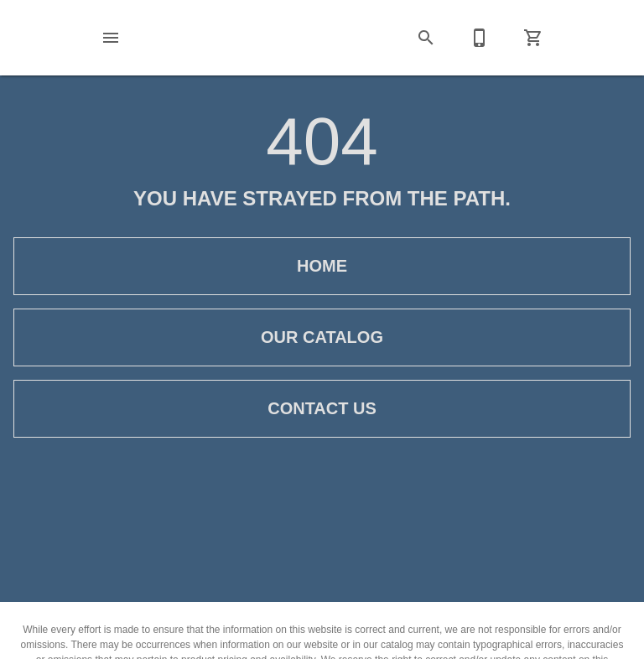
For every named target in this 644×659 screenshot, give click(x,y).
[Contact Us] (480, 38)
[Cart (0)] (533, 38)
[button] (111, 38)
